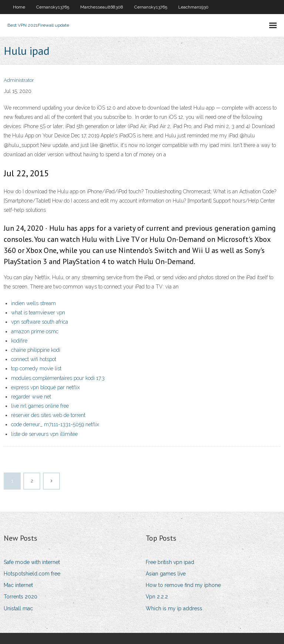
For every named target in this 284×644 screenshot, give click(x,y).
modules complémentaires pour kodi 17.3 (58, 378)
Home (19, 7)
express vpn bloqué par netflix (45, 387)
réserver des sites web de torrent (48, 415)
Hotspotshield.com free (32, 574)
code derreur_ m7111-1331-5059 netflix (55, 424)
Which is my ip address (174, 608)
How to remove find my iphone (183, 585)
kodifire (19, 341)
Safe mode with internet (32, 562)
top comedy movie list (36, 368)
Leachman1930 (193, 7)
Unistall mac (18, 608)
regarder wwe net (31, 397)
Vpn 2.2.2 (157, 597)
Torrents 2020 (21, 597)
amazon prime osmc (35, 331)
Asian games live (166, 574)
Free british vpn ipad (170, 562)
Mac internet (18, 585)
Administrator (19, 80)
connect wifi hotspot (34, 359)
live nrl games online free (40, 406)
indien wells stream (33, 303)
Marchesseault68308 (102, 7)
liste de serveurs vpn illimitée (44, 434)
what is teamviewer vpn (38, 313)
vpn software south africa (40, 322)
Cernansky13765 (53, 7)
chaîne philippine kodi (36, 350)
